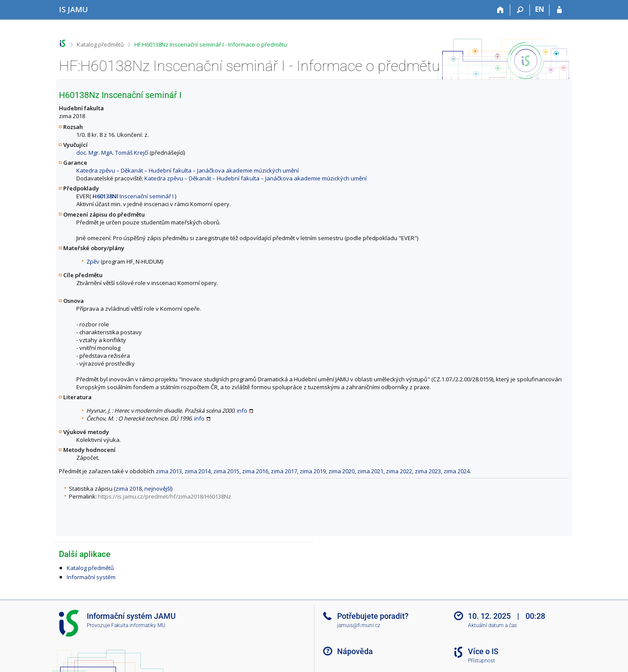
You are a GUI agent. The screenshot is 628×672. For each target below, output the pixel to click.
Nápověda (355, 651)
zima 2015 (226, 471)
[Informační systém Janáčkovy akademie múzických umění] (73, 9)
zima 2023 (428, 471)
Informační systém (91, 577)
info (242, 411)
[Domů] (500, 10)
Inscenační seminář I (133, 196)
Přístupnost (481, 661)
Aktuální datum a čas (492, 625)
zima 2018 (129, 489)
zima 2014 (198, 471)
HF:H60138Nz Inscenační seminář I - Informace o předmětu (211, 44)
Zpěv (93, 261)
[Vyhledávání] (520, 10)
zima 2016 (255, 471)
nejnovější (158, 489)
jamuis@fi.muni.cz (359, 625)
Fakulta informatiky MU (138, 625)
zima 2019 (313, 471)
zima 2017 (284, 471)
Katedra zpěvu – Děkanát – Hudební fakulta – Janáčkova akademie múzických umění (188, 170)
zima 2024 (457, 471)
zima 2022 (399, 471)
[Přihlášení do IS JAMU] (559, 10)
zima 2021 (370, 471)
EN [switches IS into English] (540, 9)
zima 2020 (341, 471)
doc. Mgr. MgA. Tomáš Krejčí (112, 153)
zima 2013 (169, 471)
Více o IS (483, 651)
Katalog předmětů (100, 44)
